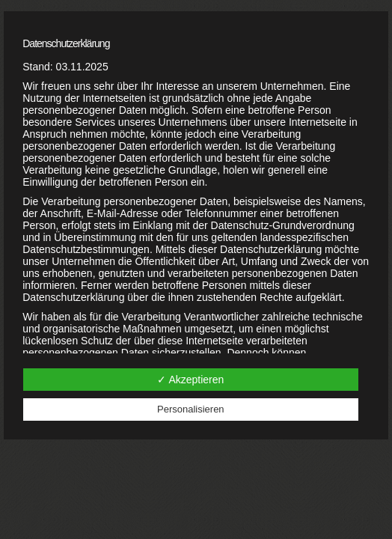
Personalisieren (191, 409)
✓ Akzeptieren (190, 380)
